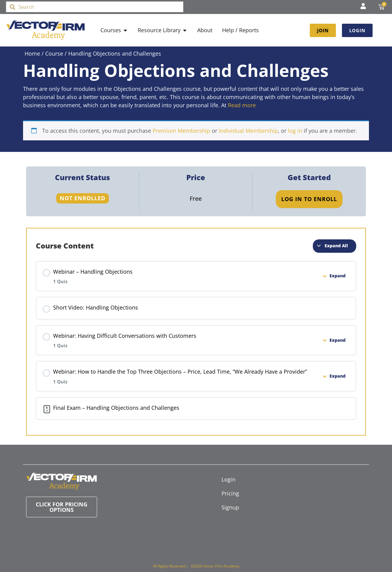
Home (32, 53)
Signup (230, 507)
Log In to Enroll (309, 199)
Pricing (230, 493)
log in (295, 131)
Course (54, 53)
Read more (242, 105)
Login (228, 479)
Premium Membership (181, 131)
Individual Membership (248, 131)
